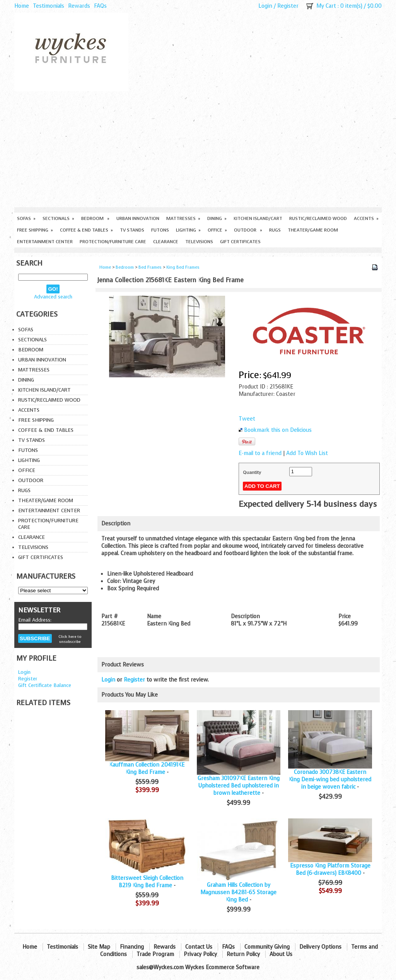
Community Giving (267, 947)
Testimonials (49, 6)
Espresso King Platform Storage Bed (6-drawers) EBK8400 (330, 869)
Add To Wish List (307, 453)
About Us (281, 954)
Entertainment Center (45, 242)
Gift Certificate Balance (45, 685)
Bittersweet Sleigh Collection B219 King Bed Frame (147, 882)
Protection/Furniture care (113, 242)
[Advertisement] (198, 149)
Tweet (247, 419)
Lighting (188, 230)
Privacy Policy (200, 954)
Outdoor (248, 230)
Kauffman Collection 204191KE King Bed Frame (147, 769)
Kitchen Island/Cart (258, 218)
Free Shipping (35, 230)
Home (22, 6)
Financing (132, 947)
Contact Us (199, 947)
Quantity (252, 472)
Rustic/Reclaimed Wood (318, 218)
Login (265, 6)
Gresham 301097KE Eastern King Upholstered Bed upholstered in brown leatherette (239, 786)
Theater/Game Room (313, 230)
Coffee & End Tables (86, 230)
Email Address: (35, 620)
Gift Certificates (240, 242)
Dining (217, 218)
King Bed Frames (183, 267)
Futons (160, 230)
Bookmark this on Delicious (278, 430)
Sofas (26, 218)
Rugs (275, 230)
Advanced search (53, 297)
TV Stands (132, 230)
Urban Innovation (138, 218)
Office (217, 230)
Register (288, 6)
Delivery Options (320, 947)
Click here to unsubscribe (70, 639)
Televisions (199, 242)
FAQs (100, 6)
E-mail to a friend (260, 453)
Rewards (79, 6)
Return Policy (243, 954)
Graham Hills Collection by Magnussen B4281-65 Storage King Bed (238, 892)
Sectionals (58, 218)
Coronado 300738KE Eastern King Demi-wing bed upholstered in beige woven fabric (330, 780)
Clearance (166, 242)
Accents (366, 218)
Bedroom (95, 218)
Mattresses (183, 218)
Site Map (99, 947)
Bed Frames (150, 267)
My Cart (326, 6)
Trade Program (155, 954)
